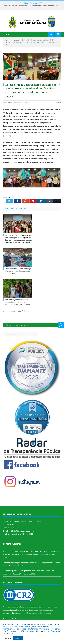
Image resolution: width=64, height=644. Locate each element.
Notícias (58, 105)
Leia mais (40, 631)
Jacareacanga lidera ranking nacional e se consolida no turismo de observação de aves (17, 304)
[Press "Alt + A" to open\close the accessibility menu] (61, 325)
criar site (19, 609)
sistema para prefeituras (34, 609)
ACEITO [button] (18, 638)
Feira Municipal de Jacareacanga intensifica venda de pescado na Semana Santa (18, 273)
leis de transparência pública (26, 615)
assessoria (7, 612)
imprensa (10, 105)
